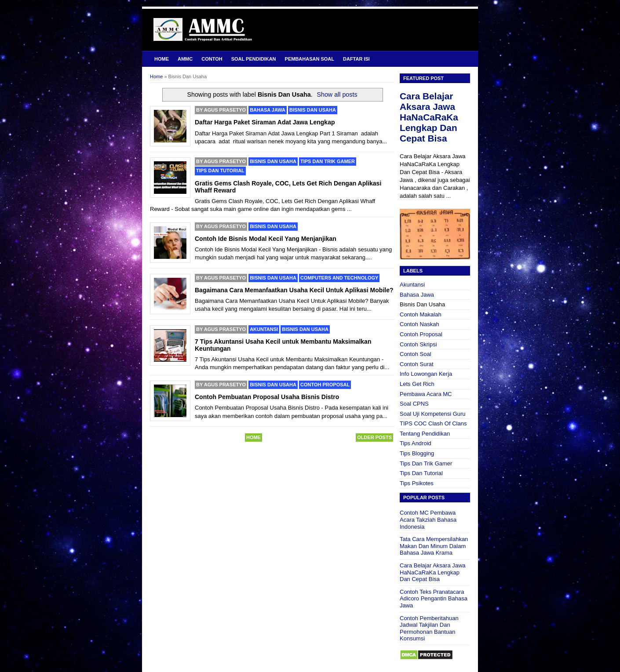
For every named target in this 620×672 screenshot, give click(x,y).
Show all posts (337, 94)
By (221, 110)
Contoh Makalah (421, 314)
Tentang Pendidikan (425, 434)
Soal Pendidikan (254, 59)
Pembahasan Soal (310, 59)
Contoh (212, 59)
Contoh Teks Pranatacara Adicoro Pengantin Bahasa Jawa (434, 599)
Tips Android (416, 443)
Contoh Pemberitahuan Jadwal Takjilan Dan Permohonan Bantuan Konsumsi (429, 628)
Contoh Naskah (419, 324)
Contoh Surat (417, 364)
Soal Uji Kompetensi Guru (433, 414)
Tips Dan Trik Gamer (328, 161)
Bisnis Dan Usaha (313, 110)
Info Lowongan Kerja (426, 374)
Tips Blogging (417, 453)
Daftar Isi (356, 59)
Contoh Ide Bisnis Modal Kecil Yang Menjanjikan (266, 239)
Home (162, 59)
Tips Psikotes (417, 483)
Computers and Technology (339, 278)
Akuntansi (264, 329)
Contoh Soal (416, 354)
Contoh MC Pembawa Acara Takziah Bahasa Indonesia (428, 519)
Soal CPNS (414, 404)
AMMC (185, 59)
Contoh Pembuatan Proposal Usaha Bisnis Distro (267, 397)
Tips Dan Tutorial (220, 171)
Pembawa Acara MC (426, 394)
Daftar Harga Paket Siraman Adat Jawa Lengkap (265, 122)
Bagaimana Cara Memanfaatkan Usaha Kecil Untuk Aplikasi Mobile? (294, 290)
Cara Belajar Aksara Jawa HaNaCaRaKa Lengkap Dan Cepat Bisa (429, 117)
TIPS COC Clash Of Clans (433, 423)
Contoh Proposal (325, 385)
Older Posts (374, 437)
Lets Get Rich (417, 384)
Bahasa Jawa (268, 110)
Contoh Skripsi (418, 344)
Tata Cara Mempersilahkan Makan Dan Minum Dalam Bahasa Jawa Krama (434, 546)
